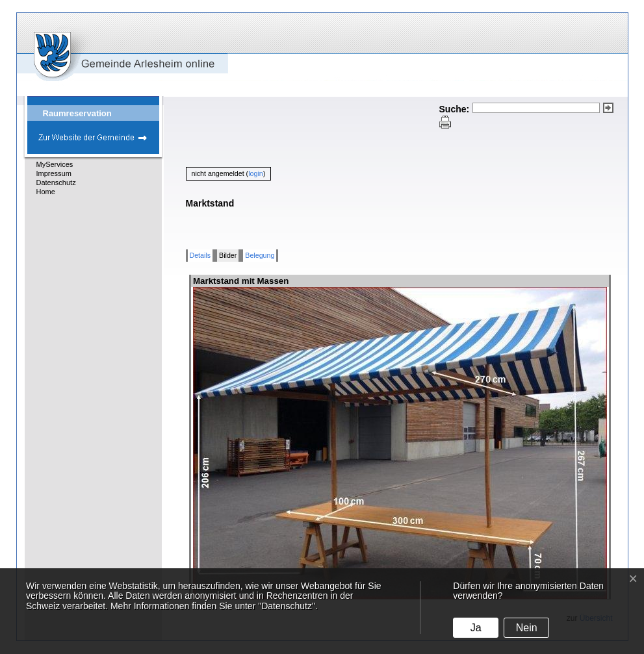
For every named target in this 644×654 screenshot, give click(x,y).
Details (200, 255)
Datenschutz (56, 182)
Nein (527, 628)
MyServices (55, 164)
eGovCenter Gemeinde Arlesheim (100, 47)
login (256, 173)
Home (46, 192)
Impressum (54, 173)
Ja (476, 628)
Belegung (260, 255)
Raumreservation (77, 113)
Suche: (455, 109)
